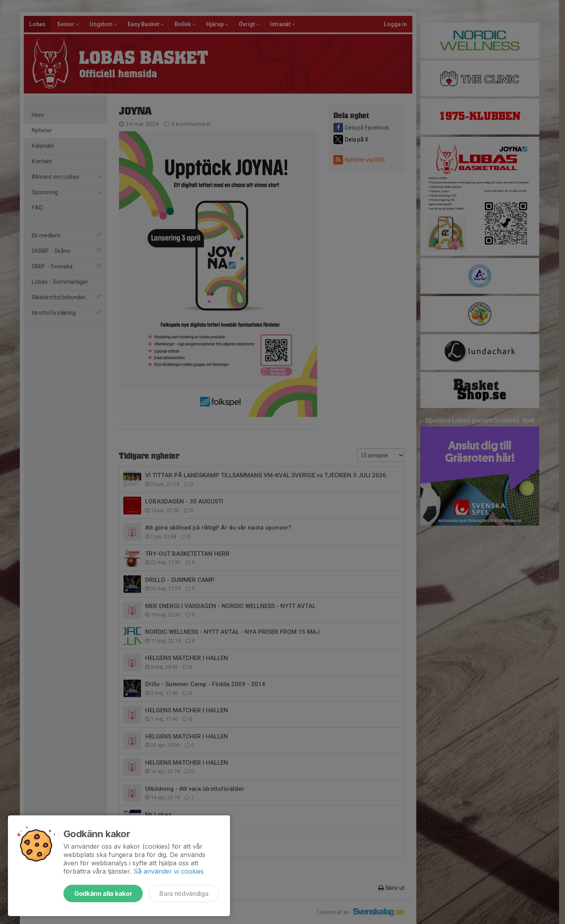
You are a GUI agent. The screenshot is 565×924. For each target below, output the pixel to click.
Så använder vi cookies (169, 871)
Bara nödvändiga (184, 893)
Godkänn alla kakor (103, 893)
